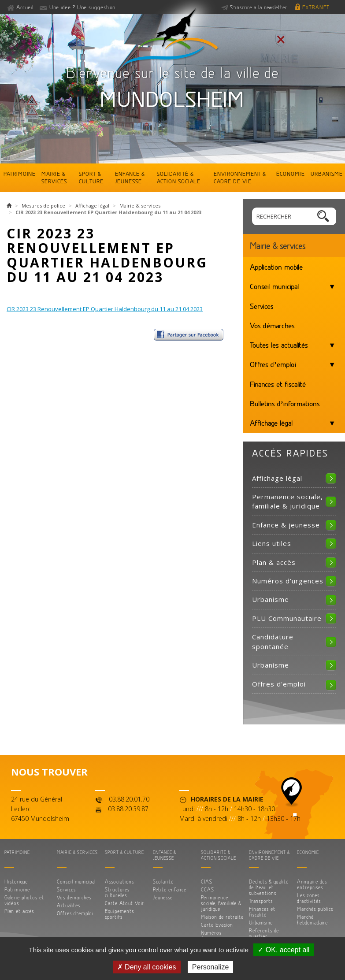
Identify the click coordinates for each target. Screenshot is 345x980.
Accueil (25, 7)
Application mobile (276, 267)
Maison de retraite (222, 917)
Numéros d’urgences (288, 581)
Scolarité (163, 882)
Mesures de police (43, 206)
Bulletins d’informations (285, 403)
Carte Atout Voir (124, 903)
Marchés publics (315, 909)
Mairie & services (54, 177)
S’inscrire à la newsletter (259, 7)
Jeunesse (163, 897)
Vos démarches (272, 325)
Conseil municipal (275, 286)
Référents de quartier (264, 933)
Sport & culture (91, 177)
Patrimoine (20, 174)
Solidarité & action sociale (179, 177)
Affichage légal (92, 206)
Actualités (69, 905)
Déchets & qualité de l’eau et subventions (269, 887)
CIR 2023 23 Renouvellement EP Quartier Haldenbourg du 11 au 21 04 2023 (105, 309)
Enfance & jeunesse (130, 177)
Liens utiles (272, 543)
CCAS (208, 889)
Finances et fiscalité (278, 384)
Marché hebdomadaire (312, 920)
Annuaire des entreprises (312, 884)
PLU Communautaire (287, 618)
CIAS (207, 882)
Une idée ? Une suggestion (82, 7)
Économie (291, 174)
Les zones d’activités (309, 898)
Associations (119, 882)
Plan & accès (274, 562)
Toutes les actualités (279, 345)
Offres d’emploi (273, 364)
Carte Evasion (217, 925)
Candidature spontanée (273, 641)
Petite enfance (170, 889)
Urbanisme (327, 174)
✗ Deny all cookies (147, 967)
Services (262, 306)
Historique (16, 882)
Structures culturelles (117, 892)
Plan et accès (19, 911)
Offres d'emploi (279, 684)
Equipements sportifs (119, 914)
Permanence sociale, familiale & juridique (287, 501)
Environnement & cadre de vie (240, 177)
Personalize (211, 967)
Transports (261, 901)
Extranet (316, 7)
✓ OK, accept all (284, 950)
